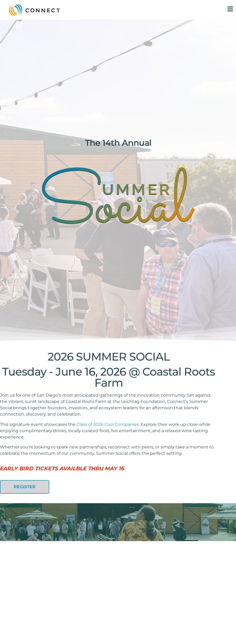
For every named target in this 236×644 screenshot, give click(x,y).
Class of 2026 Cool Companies (108, 424)
